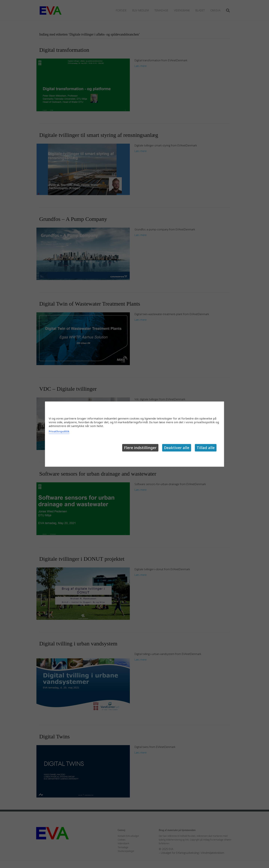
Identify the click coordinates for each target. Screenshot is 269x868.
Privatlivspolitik (59, 431)
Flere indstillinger (140, 448)
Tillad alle (206, 448)
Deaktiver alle (177, 448)
